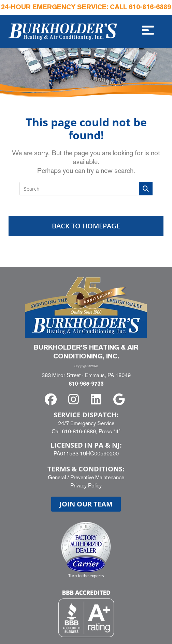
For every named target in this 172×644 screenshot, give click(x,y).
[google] (120, 399)
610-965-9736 (86, 384)
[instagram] (75, 399)
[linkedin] (97, 399)
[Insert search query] (86, 189)
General (57, 477)
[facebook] (52, 399)
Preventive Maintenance (97, 477)
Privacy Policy (86, 486)
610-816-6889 (150, 7)
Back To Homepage (86, 226)
